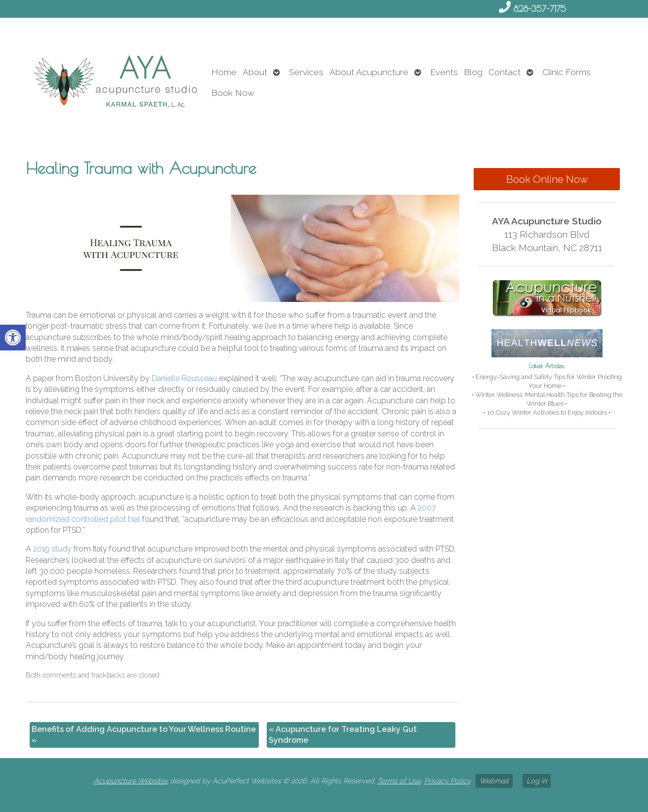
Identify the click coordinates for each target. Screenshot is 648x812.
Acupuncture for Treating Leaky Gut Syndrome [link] (343, 735)
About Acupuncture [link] (369, 72)
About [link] (255, 72)
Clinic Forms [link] (567, 72)
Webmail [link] (494, 781)
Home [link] (224, 72)
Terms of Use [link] (399, 781)
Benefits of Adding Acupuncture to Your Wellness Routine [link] (144, 735)
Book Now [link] (233, 93)
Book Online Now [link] (547, 179)
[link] (13, 338)
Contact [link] (505, 72)
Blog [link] (473, 72)
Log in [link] (537, 781)
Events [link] (444, 72)
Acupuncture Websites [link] (131, 781)
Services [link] (306, 72)
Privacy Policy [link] (447, 781)
